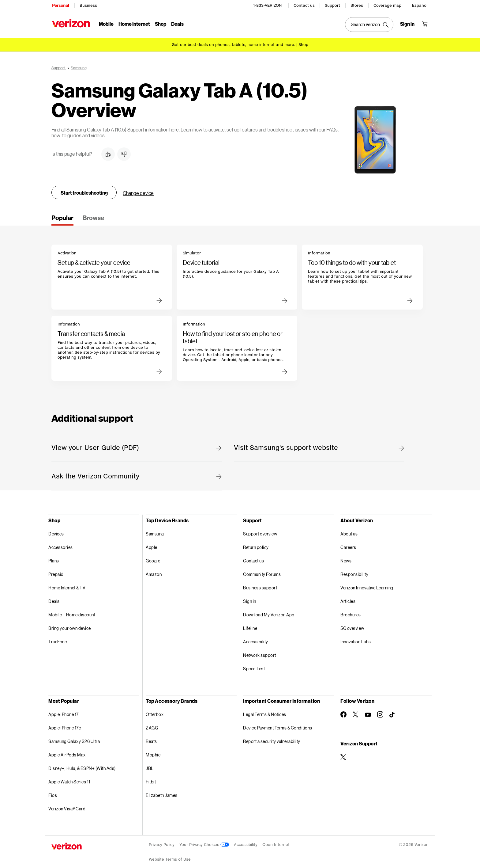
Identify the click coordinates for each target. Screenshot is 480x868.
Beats (151, 737)
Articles (348, 597)
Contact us (305, 5)
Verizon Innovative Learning (367, 583)
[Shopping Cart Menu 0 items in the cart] (426, 23)
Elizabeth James (162, 791)
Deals (54, 597)
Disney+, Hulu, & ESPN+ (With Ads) (82, 764)
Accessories (61, 543)
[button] (108, 150)
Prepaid (56, 570)
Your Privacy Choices (204, 840)
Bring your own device (70, 624)
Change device (138, 189)
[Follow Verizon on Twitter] (356, 710)
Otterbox (155, 710)
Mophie (153, 750)
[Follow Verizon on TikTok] (392, 710)
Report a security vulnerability (272, 737)
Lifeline (250, 624)
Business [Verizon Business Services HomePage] (88, 5)
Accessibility (256, 637)
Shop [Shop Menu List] (160, 23)
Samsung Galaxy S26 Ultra (74, 737)
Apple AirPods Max (67, 750)
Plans (54, 556)
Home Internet (134, 23)
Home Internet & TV (67, 583)
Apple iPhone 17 (64, 710)
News (346, 556)
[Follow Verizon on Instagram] (380, 710)
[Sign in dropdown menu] (408, 23)
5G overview (352, 624)
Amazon (154, 570)
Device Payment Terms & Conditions (278, 723)
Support (333, 5)
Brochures (351, 610)
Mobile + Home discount (72, 610)
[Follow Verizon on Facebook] (343, 710)
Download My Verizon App (269, 610)
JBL (150, 764)
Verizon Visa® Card (67, 804)
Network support (260, 651)
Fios (53, 791)
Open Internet (276, 840)
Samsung (155, 529)
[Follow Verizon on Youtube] (368, 710)
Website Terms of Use (170, 855)
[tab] (62, 215)
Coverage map (388, 5)
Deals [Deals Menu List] (177, 23)
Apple (152, 543)
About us (349, 529)
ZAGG (152, 723)
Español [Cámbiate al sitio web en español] (420, 5)
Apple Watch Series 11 (69, 777)
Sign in (250, 597)
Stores (357, 5)
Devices (56, 529)
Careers (348, 543)
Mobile (106, 23)
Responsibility (354, 570)
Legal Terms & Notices (265, 710)
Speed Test (254, 664)
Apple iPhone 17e (65, 723)
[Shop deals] (303, 44)
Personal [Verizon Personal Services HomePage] (60, 5)
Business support (260, 583)
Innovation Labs (356, 637)
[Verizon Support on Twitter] (343, 753)
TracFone (58, 637)
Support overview (260, 529)
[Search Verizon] (370, 24)
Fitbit (151, 777)
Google (153, 556)
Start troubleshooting (84, 188)
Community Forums (262, 570)
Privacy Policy (162, 840)
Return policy (256, 543)
